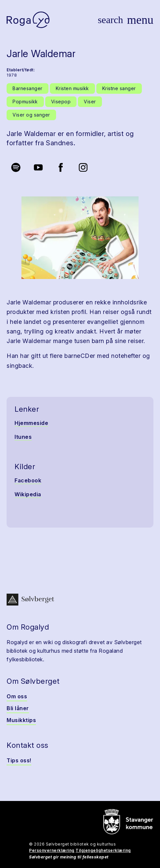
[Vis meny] (140, 20)
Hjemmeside (31, 423)
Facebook (28, 480)
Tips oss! (19, 760)
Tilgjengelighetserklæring (103, 850)
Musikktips (21, 720)
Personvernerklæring (52, 850)
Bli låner (18, 708)
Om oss (17, 696)
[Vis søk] (110, 20)
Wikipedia (28, 494)
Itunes (23, 437)
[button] (80, 238)
